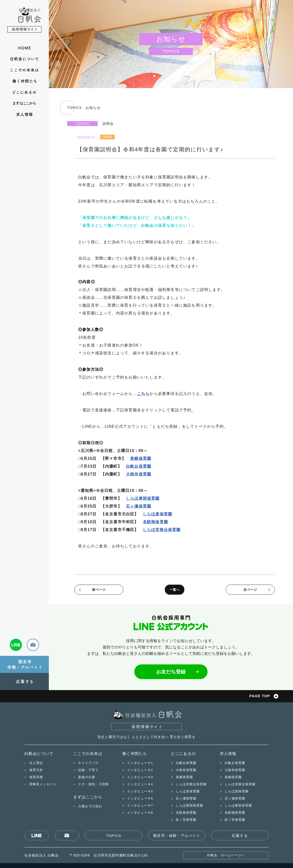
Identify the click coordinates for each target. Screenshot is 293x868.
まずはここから (88, 797)
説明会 (107, 137)
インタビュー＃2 (140, 770)
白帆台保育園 (139, 466)
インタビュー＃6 (140, 798)
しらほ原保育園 (157, 514)
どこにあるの (183, 754)
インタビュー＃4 (140, 784)
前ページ (99, 590)
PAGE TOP (259, 696)
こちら (143, 394)
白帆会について (39, 754)
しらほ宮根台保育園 (162, 530)
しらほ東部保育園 (143, 498)
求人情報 (228, 754)
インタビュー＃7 (140, 805)
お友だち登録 (171, 672)
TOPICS (114, 836)
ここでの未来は (88, 754)
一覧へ (175, 590)
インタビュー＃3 (140, 777)
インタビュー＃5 (140, 791)
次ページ (250, 590)
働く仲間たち (135, 754)
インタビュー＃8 (140, 813)
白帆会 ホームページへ (226, 855)
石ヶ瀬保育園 (139, 506)
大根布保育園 (139, 474)
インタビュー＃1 (140, 763)
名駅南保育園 (155, 522)
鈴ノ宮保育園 (186, 820)
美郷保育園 (141, 458)
